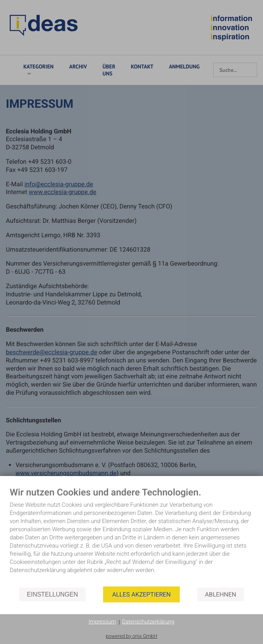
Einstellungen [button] (52, 594)
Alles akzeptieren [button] (141, 594)
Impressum (102, 622)
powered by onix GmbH (132, 636)
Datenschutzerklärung (148, 622)
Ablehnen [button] (221, 594)
